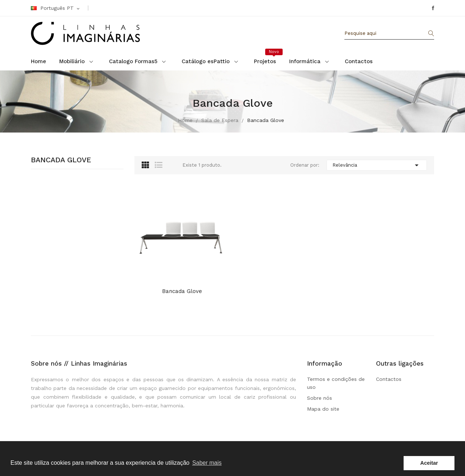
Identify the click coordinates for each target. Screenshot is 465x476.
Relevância (377, 165)
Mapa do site (323, 409)
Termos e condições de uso (336, 383)
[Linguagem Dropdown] (56, 8)
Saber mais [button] (207, 463)
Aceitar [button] (429, 463)
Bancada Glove (61, 160)
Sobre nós (320, 398)
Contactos (389, 379)
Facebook (433, 8)
